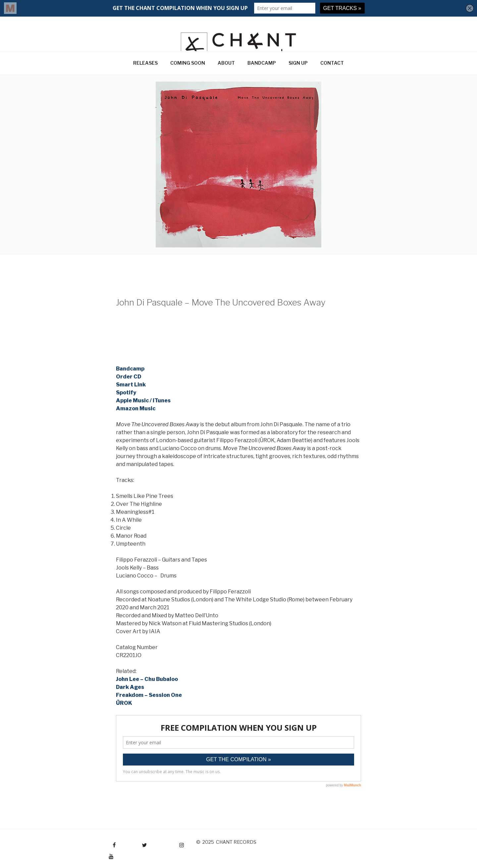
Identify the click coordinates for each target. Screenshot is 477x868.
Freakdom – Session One (149, 695)
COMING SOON (188, 63)
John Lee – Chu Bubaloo (147, 679)
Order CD (129, 377)
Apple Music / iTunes (143, 401)
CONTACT (332, 63)
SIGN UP (298, 63)
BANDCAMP (262, 63)
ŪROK (124, 703)
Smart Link (131, 385)
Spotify (126, 393)
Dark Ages (130, 687)
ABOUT (226, 63)
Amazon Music (136, 408)
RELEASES (145, 63)
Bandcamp (130, 369)
